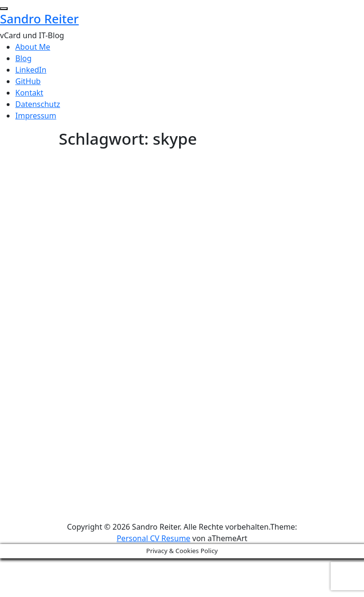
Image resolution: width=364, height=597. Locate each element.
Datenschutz (38, 104)
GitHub (28, 81)
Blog (23, 58)
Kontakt (29, 93)
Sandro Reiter (39, 19)
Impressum (36, 116)
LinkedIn (31, 70)
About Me (33, 47)
